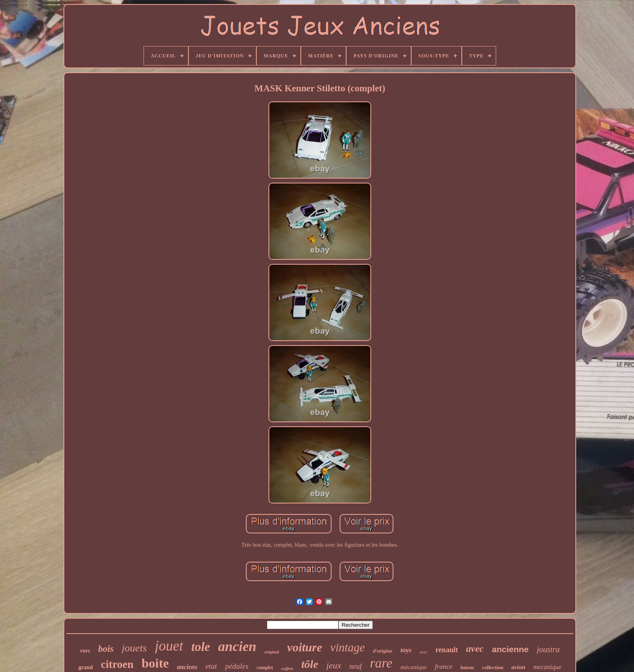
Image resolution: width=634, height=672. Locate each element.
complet (265, 668)
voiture (305, 647)
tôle (310, 664)
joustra (548, 649)
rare (381, 663)
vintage (348, 647)
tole (201, 647)
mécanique (413, 667)
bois (106, 649)
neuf (356, 666)
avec (475, 649)
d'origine (383, 651)
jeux (334, 665)
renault (447, 650)
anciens (187, 667)
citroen (117, 664)
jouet (169, 646)
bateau (467, 668)
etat (211, 666)
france (443, 667)
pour (424, 652)
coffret (287, 668)
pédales (237, 666)
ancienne (510, 649)
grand (86, 667)
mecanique (547, 667)
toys (406, 650)
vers (85, 651)
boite (155, 663)
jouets (134, 648)
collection (493, 667)
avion (518, 667)
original (272, 652)
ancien (237, 646)
